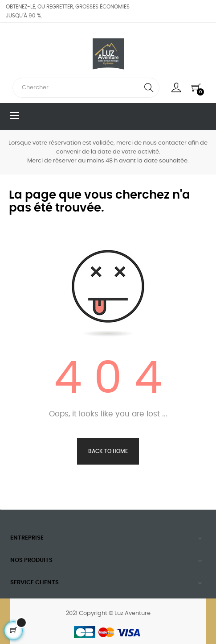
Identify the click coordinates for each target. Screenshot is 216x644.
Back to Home (108, 451)
